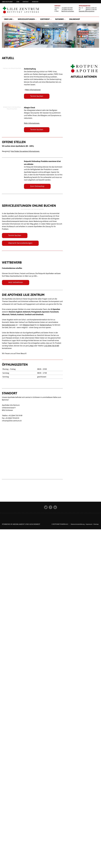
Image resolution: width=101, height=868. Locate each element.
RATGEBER (59, 19)
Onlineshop (74, 19)
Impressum (89, 524)
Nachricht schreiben (68, 11)
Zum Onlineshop (37, 186)
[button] (46, 507)
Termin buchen (37, 96)
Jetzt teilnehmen (16, 282)
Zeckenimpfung (46, 325)
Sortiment (45, 19)
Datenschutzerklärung (78, 524)
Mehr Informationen (33, 90)
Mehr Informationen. (32, 123)
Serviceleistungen (9, 325)
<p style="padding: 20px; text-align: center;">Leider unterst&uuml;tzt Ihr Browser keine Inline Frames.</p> (85, 277)
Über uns (8, 19)
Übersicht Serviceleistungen (20, 243)
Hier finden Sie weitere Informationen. (25, 151)
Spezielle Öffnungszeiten (87, 11)
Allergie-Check (29, 325)
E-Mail (31, 346)
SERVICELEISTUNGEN (26, 19)
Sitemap (96, 524)
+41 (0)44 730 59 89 (51, 346)
